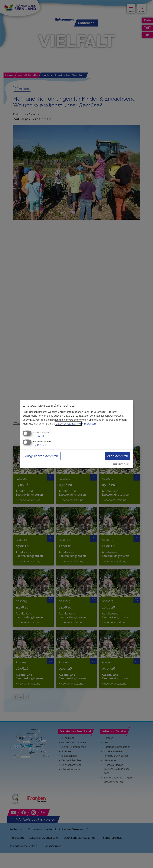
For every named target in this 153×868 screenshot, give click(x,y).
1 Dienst (39, 436)
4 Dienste (40, 445)
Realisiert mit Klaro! (120, 464)
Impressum (90, 424)
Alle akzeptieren (118, 456)
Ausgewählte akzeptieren (42, 456)
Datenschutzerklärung (68, 424)
